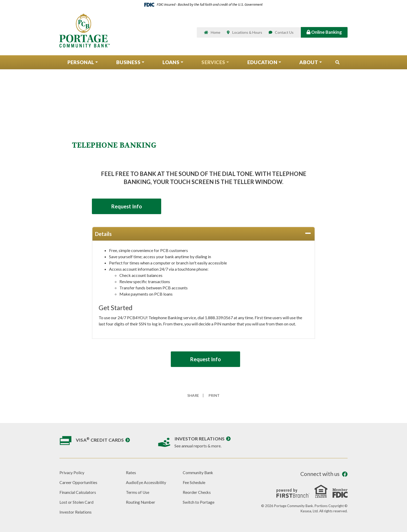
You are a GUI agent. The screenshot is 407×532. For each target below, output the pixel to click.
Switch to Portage (199, 502)
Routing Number (141, 502)
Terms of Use (138, 492)
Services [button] (213, 63)
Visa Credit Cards (100, 440)
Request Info (128, 206)
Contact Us (284, 33)
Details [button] (103, 234)
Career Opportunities (79, 482)
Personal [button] (81, 63)
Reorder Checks (197, 492)
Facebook (345, 474)
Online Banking (324, 33)
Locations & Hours (247, 33)
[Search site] (337, 64)
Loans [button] (171, 63)
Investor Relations (200, 439)
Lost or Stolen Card (76, 502)
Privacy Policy (72, 472)
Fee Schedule (194, 482)
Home (216, 33)
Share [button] (193, 395)
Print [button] (215, 395)
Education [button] (262, 63)
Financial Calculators (78, 492)
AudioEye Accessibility (146, 482)
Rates (131, 472)
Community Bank (198, 472)
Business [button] (128, 63)
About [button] (309, 63)
